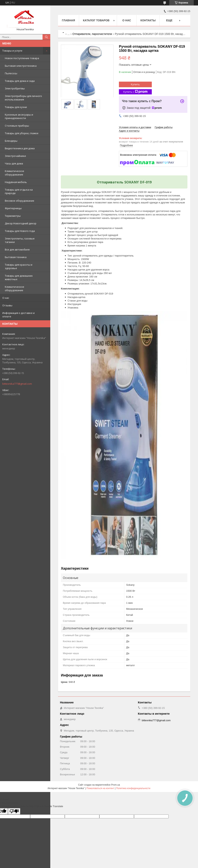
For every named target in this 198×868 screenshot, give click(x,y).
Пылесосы (11, 73)
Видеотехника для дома (20, 148)
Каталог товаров (96, 20)
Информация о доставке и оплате (18, 315)
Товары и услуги (12, 51)
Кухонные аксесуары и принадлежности (19, 116)
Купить (135, 84)
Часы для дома (14, 163)
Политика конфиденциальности (133, 788)
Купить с (135, 92)
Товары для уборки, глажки (22, 133)
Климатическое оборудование (15, 173)
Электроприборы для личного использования (23, 98)
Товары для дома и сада (20, 81)
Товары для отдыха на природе (19, 191)
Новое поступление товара (22, 58)
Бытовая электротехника (21, 66)
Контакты (148, 20)
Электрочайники (15, 156)
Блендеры (11, 141)
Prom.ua (116, 785)
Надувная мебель (16, 182)
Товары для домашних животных (19, 277)
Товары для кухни (16, 107)
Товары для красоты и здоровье (19, 266)
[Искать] (46, 37)
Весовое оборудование (20, 201)
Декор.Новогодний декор (21, 223)
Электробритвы (15, 88)
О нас (6, 298)
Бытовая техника (16, 257)
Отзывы (7, 305)
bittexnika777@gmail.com (17, 384)
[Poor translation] (14, 811)
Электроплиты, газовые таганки (20, 240)
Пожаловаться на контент (100, 788)
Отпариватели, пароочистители (92, 34)
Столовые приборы (17, 126)
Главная (68, 20)
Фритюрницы (13, 208)
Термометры (13, 216)
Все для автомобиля (17, 250)
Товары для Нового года (20, 231)
